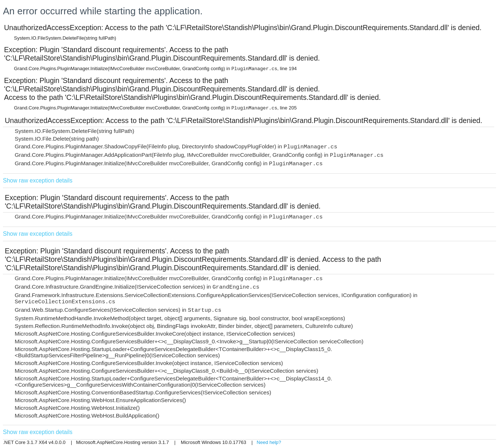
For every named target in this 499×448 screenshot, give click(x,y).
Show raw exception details (38, 180)
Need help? (269, 442)
